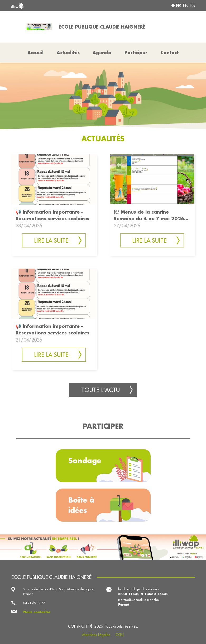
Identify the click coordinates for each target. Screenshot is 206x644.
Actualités (68, 52)
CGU (120, 635)
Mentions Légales (96, 635)
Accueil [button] (35, 52)
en (186, 6)
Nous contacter (37, 612)
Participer (136, 52)
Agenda (102, 52)
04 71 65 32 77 (34, 603)
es (193, 6)
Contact (170, 52)
